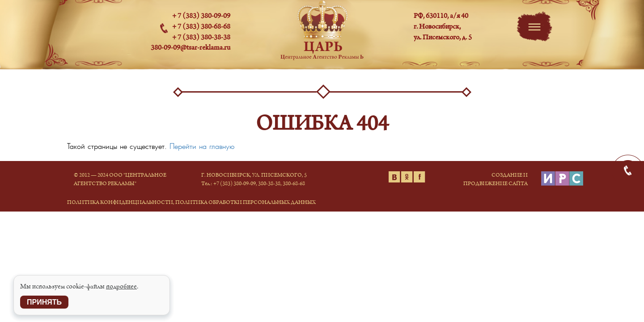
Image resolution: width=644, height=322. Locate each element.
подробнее (121, 287)
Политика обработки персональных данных (246, 203)
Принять (44, 302)
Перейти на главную (202, 146)
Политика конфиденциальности (120, 203)
